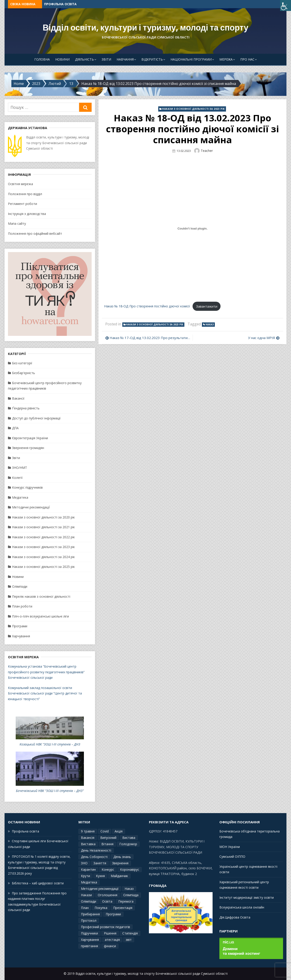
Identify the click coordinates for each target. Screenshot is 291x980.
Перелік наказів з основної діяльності (41, 596)
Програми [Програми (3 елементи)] (113, 914)
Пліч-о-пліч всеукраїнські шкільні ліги (40, 616)
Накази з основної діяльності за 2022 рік (43, 537)
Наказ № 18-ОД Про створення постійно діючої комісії (147, 306)
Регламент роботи (23, 204)
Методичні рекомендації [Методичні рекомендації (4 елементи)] (100, 889)
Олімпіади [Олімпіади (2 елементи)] (89, 901)
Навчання (125, 59)
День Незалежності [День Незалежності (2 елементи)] (96, 850)
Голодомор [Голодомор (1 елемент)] (128, 844)
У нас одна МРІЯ (262, 338)
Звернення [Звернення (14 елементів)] (120, 863)
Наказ (210, 324)
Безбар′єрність (24, 373)
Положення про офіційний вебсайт (35, 234)
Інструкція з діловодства (27, 214)
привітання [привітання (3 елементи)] (89, 946)
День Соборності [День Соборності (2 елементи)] (94, 857)
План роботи (22, 606)
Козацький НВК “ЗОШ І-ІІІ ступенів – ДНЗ (50, 744)
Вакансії (18, 398)
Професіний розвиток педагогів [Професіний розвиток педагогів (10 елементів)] (105, 927)
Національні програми (191, 59)
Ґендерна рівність (26, 408)
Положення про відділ (25, 194)
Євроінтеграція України (30, 438)
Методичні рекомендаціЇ (31, 507)
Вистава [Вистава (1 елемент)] (129, 838)
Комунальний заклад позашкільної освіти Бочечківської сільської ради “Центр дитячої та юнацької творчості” (45, 693)
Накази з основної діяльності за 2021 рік (43, 527)
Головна (42, 59)
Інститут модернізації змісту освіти (247, 897)
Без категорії (22, 363)
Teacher (207, 151)
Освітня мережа (20, 184)
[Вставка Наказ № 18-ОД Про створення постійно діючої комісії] (192, 229)
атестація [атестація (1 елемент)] (112, 940)
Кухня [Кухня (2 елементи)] (100, 876)
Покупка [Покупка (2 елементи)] (101, 908)
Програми (20, 626)
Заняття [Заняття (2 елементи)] (100, 863)
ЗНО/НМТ (20, 468)
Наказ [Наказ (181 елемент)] (129, 889)
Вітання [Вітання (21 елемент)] (107, 844)
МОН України (230, 847)
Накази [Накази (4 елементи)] (86, 895)
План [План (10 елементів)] (85, 908)
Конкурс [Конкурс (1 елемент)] (108, 869)
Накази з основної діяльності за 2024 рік (43, 557)
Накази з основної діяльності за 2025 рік (43, 567)
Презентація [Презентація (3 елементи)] (123, 908)
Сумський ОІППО (232, 856)
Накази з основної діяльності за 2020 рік (43, 517)
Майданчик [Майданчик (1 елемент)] (119, 876)
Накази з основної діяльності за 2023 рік (193, 109)
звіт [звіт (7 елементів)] (129, 940)
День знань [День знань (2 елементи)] (122, 857)
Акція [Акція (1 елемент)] (119, 831)
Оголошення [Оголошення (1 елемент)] (108, 895)
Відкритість (152, 59)
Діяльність (84, 59)
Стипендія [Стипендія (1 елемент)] (130, 933)
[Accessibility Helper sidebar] (286, 5)
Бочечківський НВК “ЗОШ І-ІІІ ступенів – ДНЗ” (50, 791)
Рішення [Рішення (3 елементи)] (110, 933)
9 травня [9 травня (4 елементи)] (88, 831)
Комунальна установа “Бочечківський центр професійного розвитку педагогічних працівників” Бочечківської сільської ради (46, 672)
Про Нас (247, 59)
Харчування (21, 636)
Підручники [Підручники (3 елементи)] (89, 933)
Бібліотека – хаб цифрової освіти (38, 883)
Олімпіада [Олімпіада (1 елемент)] (131, 895)
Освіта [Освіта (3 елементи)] (107, 901)
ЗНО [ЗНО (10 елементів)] (84, 863)
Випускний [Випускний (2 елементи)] (108, 838)
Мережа (226, 59)
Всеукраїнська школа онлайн (242, 907)
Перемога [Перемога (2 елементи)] (126, 901)
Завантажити (207, 306)
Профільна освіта (60, 4)
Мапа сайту (17, 223)
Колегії (17, 478)
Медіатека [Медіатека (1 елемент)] (89, 882)
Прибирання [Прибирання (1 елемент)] (90, 914)
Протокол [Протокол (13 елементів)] (89, 920)
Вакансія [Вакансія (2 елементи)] (88, 838)
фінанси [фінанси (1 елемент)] (110, 946)
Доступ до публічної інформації (36, 418)
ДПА (15, 428)
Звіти (106, 59)
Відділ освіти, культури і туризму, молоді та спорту (146, 28)
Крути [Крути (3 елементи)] (85, 876)
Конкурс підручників (27, 487)
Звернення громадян (28, 448)
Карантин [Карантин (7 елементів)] (88, 869)
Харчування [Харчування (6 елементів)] (90, 940)
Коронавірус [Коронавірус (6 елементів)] (130, 869)
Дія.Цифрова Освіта (235, 917)
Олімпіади (20, 586)
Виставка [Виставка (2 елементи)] (88, 844)
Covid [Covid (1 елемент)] (105, 831)
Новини (62, 59)
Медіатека (20, 497)
